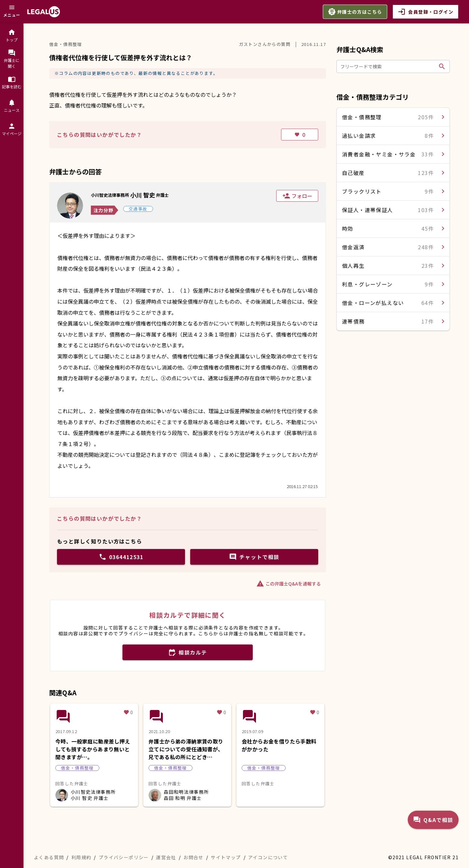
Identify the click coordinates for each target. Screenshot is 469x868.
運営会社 (166, 857)
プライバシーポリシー (124, 857)
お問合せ (193, 857)
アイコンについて (268, 857)
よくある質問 (49, 857)
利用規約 (81, 857)
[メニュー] (12, 12)
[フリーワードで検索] (388, 66)
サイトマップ (226, 857)
